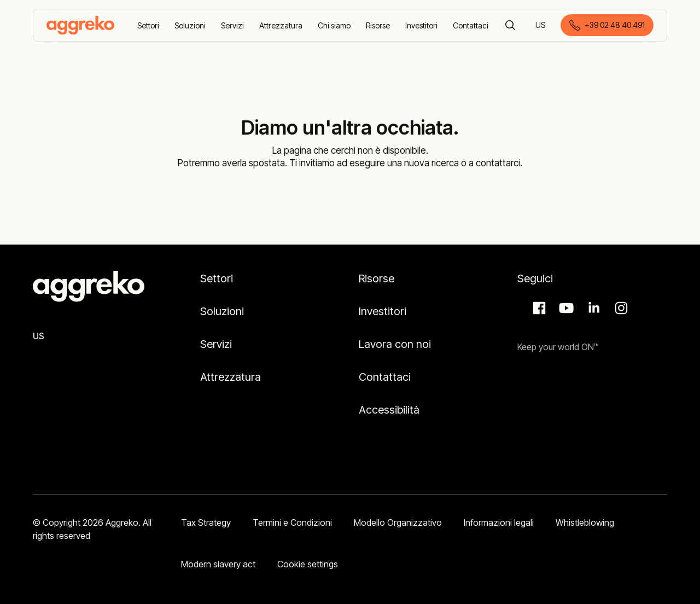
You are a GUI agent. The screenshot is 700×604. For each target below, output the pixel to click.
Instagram (620, 308)
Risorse (377, 278)
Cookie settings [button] (308, 564)
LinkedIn (592, 308)
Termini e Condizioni (292, 522)
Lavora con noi (395, 344)
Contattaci (385, 377)
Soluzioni (222, 311)
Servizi (216, 344)
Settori (217, 278)
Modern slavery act (218, 564)
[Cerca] (510, 25)
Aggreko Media (565, 308)
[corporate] (80, 25)
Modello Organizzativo (398, 522)
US (541, 26)
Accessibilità (389, 410)
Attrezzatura (231, 377)
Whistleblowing (585, 522)
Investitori (383, 311)
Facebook (538, 308)
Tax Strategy (206, 522)
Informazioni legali (499, 522)
